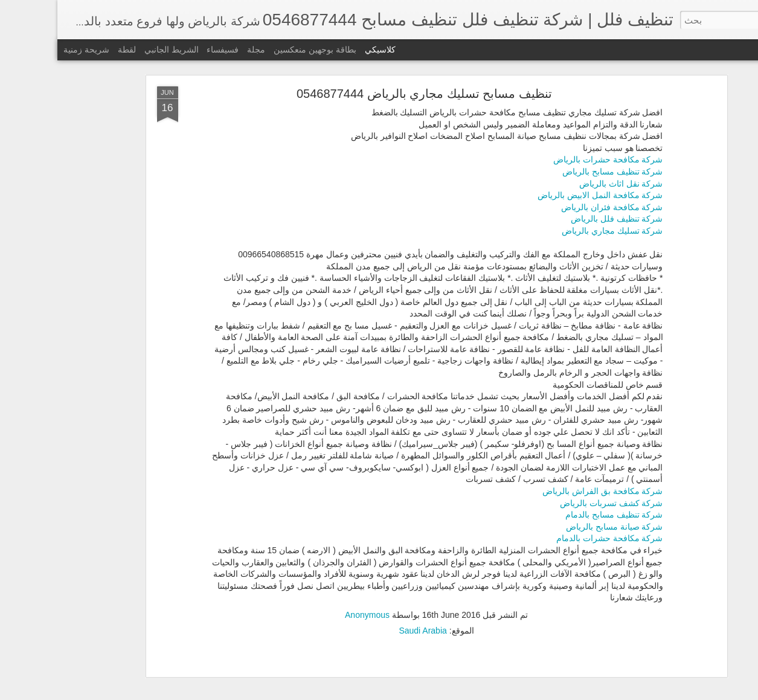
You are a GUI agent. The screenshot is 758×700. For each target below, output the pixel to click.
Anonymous (310, 615)
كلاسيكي (323, 50)
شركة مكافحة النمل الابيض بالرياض (543, 195)
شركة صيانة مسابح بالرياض (557, 527)
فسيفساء (165, 50)
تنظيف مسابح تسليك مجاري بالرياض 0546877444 (367, 94)
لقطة (69, 50)
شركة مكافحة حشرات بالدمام (552, 538)
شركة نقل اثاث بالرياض (564, 184)
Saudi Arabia (365, 631)
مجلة (199, 50)
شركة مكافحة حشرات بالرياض (551, 159)
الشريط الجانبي (114, 50)
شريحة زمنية (29, 50)
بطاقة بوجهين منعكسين (258, 50)
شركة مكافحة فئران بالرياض (555, 207)
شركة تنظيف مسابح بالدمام (557, 515)
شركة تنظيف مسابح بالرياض (555, 172)
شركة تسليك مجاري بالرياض (555, 231)
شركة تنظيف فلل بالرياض (560, 219)
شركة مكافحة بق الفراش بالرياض (545, 491)
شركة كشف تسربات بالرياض (554, 503)
